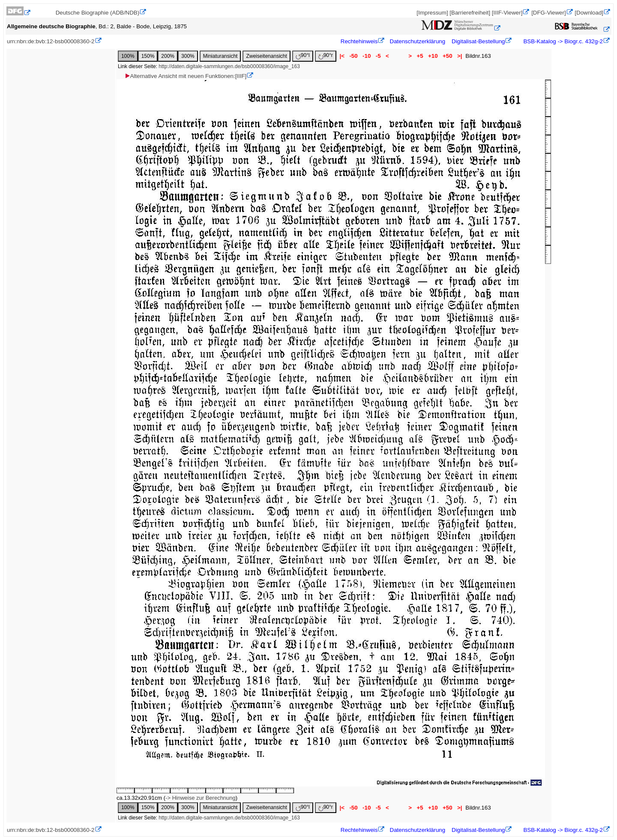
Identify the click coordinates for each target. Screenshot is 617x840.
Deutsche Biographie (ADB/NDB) (98, 13)
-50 (354, 56)
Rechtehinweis (359, 41)
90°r (326, 56)
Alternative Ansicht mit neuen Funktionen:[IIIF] (185, 76)
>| (460, 56)
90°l (303, 56)
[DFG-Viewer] (548, 13)
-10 (367, 56)
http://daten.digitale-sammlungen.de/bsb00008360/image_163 (229, 66)
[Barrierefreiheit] (470, 13)
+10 (433, 56)
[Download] (589, 13)
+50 (447, 56)
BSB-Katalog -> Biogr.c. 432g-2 (562, 41)
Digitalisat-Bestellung (478, 41)
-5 (378, 56)
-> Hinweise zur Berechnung (201, 798)
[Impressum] (432, 13)
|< (342, 56)
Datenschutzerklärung (418, 41)
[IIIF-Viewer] (507, 13)
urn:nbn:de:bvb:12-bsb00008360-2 (51, 41)
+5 (420, 56)
